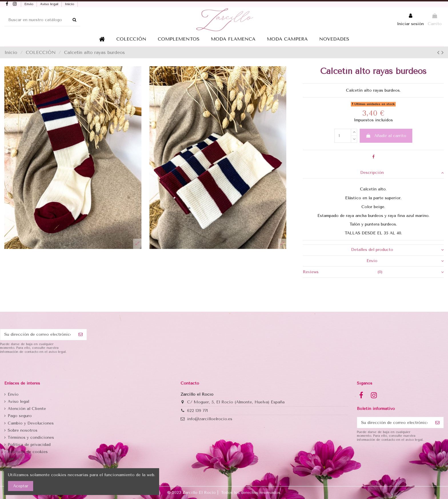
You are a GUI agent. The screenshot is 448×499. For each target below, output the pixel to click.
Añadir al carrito (386, 136)
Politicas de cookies (28, 452)
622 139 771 (197, 411)
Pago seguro (20, 416)
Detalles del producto (397, 250)
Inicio (70, 4)
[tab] (373, 173)
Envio (405, 261)
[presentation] (43, 368)
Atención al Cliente (27, 409)
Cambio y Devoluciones (31, 423)
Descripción (402, 173)
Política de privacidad (29, 445)
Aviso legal (50, 4)
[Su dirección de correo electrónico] (37, 335)
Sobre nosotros (23, 430)
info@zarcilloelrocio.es (210, 419)
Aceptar (21, 486)
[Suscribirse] (81, 335)
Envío (29, 4)
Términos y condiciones (31, 437)
